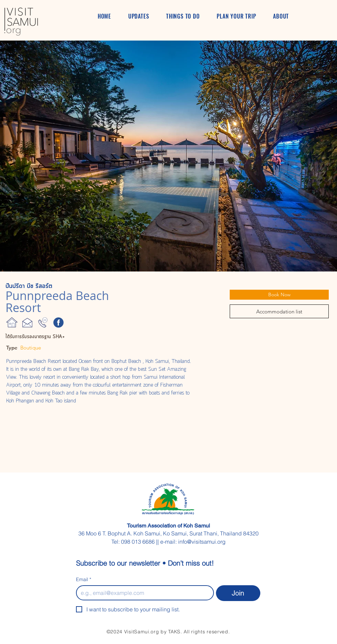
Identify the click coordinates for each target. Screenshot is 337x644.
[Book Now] (279, 295)
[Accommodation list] (279, 311)
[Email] (143, 593)
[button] (168, 156)
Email (84, 580)
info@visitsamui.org (202, 542)
